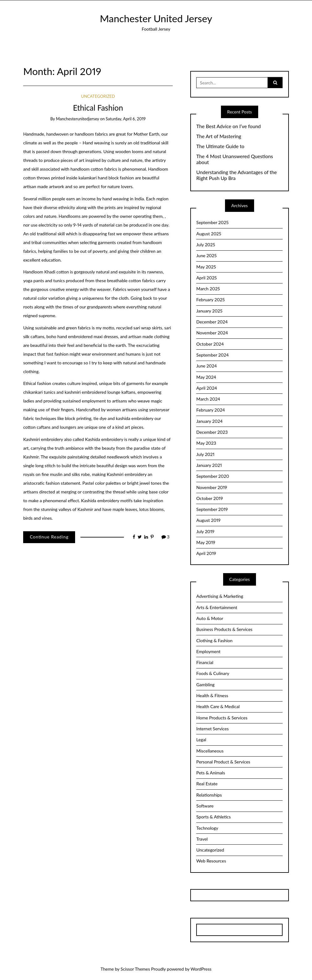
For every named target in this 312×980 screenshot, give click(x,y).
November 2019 (212, 487)
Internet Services (212, 729)
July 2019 (205, 531)
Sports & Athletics (213, 817)
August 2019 (208, 520)
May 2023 (206, 443)
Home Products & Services (222, 718)
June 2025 (206, 255)
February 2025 (210, 300)
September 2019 (212, 509)
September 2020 (213, 476)
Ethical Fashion (98, 108)
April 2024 (207, 388)
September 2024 (212, 355)
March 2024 (208, 399)
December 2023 (212, 432)
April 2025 (206, 278)
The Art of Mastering (219, 136)
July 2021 (205, 454)
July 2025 (206, 245)
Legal (201, 740)
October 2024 (210, 344)
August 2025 (209, 234)
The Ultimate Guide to (220, 146)
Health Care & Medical (218, 706)
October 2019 (210, 498)
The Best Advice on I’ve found (228, 126)
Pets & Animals (211, 773)
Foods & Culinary (213, 673)
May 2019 (206, 542)
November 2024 (212, 333)
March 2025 (208, 289)
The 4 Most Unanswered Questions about (235, 159)
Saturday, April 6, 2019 (126, 119)
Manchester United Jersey (156, 18)
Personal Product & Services (223, 762)
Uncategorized (98, 96)
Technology (207, 828)
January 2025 (209, 311)
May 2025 (206, 267)
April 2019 (206, 553)
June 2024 (207, 366)
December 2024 (212, 322)
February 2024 (210, 410)
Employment (208, 651)
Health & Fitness (212, 695)
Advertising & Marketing (220, 596)
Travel (202, 839)
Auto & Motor (210, 618)
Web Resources (211, 861)
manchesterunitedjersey (78, 119)
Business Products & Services (224, 629)
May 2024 (206, 377)
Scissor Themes (135, 969)
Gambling (205, 685)
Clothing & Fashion (214, 640)
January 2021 (209, 465)
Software (205, 806)
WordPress (201, 969)
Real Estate (207, 784)
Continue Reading (49, 537)
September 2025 (212, 222)
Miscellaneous (210, 751)
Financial (205, 662)
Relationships (209, 795)
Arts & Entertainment (217, 607)
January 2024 (209, 421)
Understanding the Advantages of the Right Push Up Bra (236, 175)
